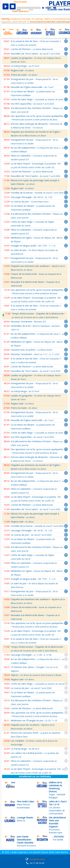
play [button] (6, 6)
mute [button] (45, 8)
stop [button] (13, 6)
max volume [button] (55, 8)
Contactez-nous (37, 859)
